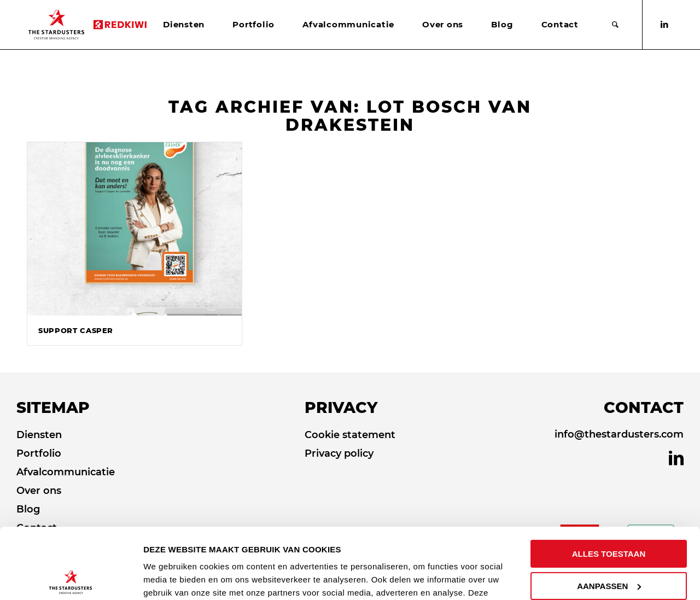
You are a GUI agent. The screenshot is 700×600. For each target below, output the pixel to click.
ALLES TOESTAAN (609, 483)
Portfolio (39, 453)
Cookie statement (350, 435)
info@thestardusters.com (619, 434)
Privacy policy (339, 453)
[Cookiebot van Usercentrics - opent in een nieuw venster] (71, 579)
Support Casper (76, 330)
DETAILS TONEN (179, 578)
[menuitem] (184, 25)
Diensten (39, 435)
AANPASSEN (609, 515)
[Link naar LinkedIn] (664, 25)
